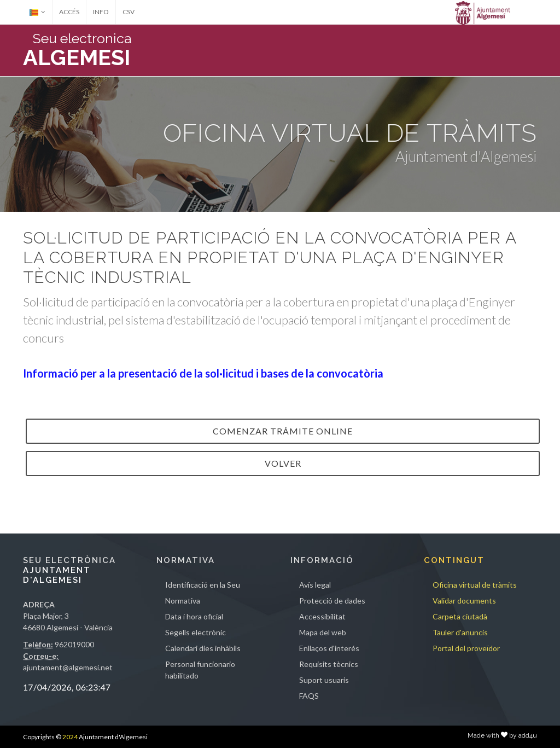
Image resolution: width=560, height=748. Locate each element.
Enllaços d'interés (329, 648)
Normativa (183, 601)
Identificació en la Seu (203, 585)
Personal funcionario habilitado (200, 670)
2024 (70, 737)
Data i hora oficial (194, 616)
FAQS (309, 696)
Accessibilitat (322, 616)
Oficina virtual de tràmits (475, 585)
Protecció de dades (332, 601)
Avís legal (315, 585)
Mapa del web (323, 632)
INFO (101, 12)
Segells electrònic (196, 632)
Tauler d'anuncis (460, 632)
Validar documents (464, 601)
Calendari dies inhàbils (203, 648)
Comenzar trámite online (283, 431)
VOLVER (283, 463)
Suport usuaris (324, 680)
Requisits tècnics (329, 664)
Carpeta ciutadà (460, 616)
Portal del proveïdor (466, 648)
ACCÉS (69, 12)
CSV (129, 12)
